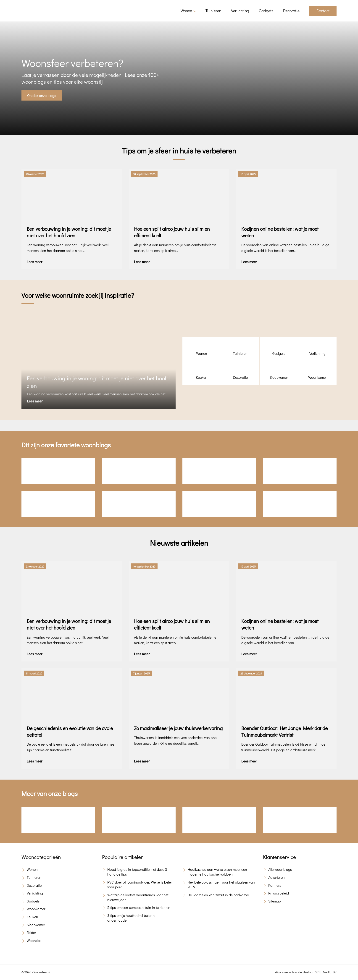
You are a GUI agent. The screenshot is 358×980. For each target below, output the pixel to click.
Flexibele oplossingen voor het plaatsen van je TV (221, 884)
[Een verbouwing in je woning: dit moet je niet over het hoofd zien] (72, 219)
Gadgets (266, 11)
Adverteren (276, 877)
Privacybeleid (279, 893)
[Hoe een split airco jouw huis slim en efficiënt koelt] (179, 219)
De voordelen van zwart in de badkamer (218, 895)
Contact (323, 11)
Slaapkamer (36, 925)
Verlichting (240, 11)
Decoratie (291, 11)
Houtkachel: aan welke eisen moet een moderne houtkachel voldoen (217, 872)
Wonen (186, 11)
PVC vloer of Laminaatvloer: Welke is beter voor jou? (140, 884)
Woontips (34, 940)
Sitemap (275, 901)
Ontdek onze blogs (42, 95)
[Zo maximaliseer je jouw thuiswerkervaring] (179, 718)
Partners (275, 885)
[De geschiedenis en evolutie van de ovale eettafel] (72, 718)
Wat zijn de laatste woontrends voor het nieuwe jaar (138, 897)
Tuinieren (213, 11)
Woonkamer (36, 909)
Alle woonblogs (280, 869)
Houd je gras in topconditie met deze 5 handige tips (137, 872)
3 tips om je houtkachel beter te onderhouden (131, 918)
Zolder (31, 932)
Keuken (32, 917)
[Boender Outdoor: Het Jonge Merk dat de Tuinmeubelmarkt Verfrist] (286, 718)
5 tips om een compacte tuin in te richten (139, 907)
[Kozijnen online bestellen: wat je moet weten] (286, 219)
